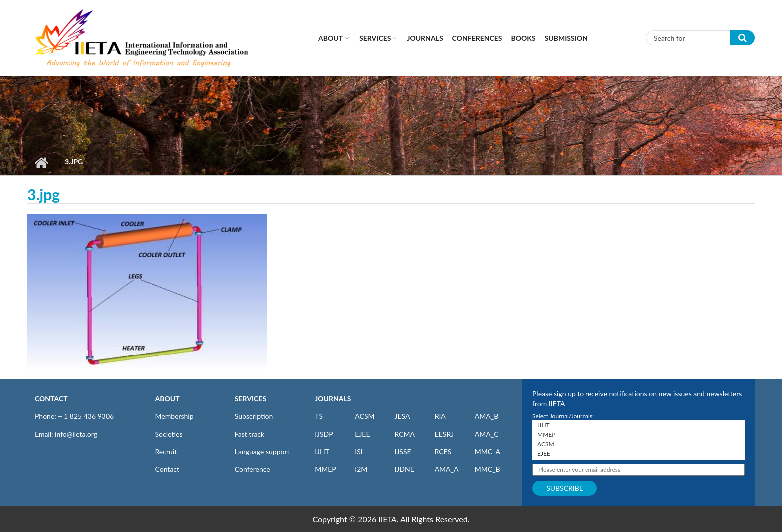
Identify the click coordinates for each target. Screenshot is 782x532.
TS (319, 416)
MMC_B (488, 469)
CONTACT (51, 399)
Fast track (250, 434)
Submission (566, 38)
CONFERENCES (477, 38)
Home (41, 163)
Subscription (254, 416)
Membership (174, 416)
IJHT (322, 451)
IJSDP (324, 434)
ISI (358, 451)
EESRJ (444, 434)
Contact (167, 469)
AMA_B (487, 416)
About (330, 38)
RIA (440, 416)
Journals (425, 38)
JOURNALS (333, 399)
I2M (361, 469)
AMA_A (447, 469)
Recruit (166, 451)
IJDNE (404, 469)
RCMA (405, 434)
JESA (402, 416)
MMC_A (488, 451)
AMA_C (487, 434)
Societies (169, 434)
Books (523, 38)
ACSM (364, 416)
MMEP (325, 469)
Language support (262, 451)
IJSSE (403, 451)
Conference (253, 469)
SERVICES (251, 399)
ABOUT (167, 399)
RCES (443, 451)
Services (375, 38)
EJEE (362, 434)
